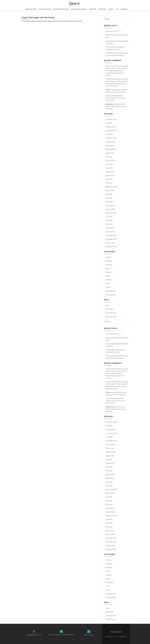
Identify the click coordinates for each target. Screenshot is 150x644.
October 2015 (110, 243)
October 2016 (110, 209)
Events (108, 268)
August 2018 (110, 190)
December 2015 (111, 235)
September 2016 (111, 213)
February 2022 (111, 149)
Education (109, 265)
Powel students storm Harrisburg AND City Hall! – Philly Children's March (117, 68)
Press (107, 283)
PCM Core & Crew (45, 9)
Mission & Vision (31, 9)
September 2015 (111, 247)
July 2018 (109, 194)
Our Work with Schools (61, 9)
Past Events (102, 9)
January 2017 (110, 205)
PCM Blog (93, 9)
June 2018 (109, 198)
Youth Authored (111, 295)
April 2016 (109, 224)
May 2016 (109, 220)
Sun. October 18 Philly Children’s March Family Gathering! (116, 106)
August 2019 (110, 175)
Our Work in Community (79, 9)
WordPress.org (111, 316)
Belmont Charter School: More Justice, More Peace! (115, 98)
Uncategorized (111, 291)
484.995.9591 (89, 635)
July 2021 (109, 157)
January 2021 (110, 160)
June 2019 (109, 179)
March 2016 (110, 228)
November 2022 (111, 138)
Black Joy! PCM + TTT (113, 31)
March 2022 (110, 145)
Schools (108, 287)
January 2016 (110, 232)
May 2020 (109, 168)
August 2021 (110, 153)
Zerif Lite (108, 636)
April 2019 (109, 183)
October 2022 (110, 142)
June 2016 (109, 217)
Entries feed (110, 309)
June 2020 (109, 164)
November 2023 (111, 130)
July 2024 (109, 123)
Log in (108, 305)
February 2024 (111, 127)
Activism (109, 257)
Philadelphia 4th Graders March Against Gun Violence (115, 73)
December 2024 (111, 119)
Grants (108, 276)
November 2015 (111, 239)
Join (117, 9)
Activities (109, 261)
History (111, 9)
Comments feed (111, 313)
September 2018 (111, 187)
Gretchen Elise (110, 96)
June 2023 (109, 134)
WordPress (123, 636)
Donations (124, 9)
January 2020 (110, 172)
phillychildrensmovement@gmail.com (61, 635)
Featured (109, 272)
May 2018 (109, 202)
